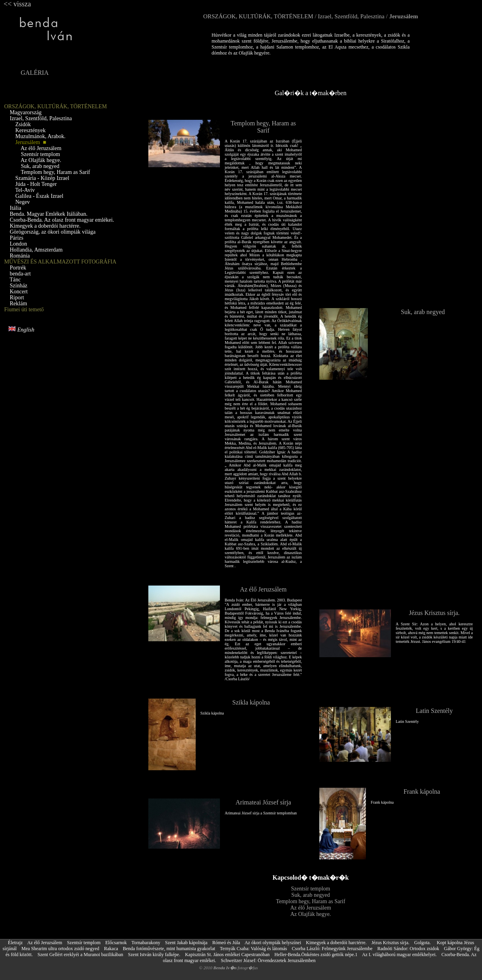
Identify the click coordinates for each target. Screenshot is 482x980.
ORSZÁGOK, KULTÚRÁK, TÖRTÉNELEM (258, 16)
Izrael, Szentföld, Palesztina (351, 16)
